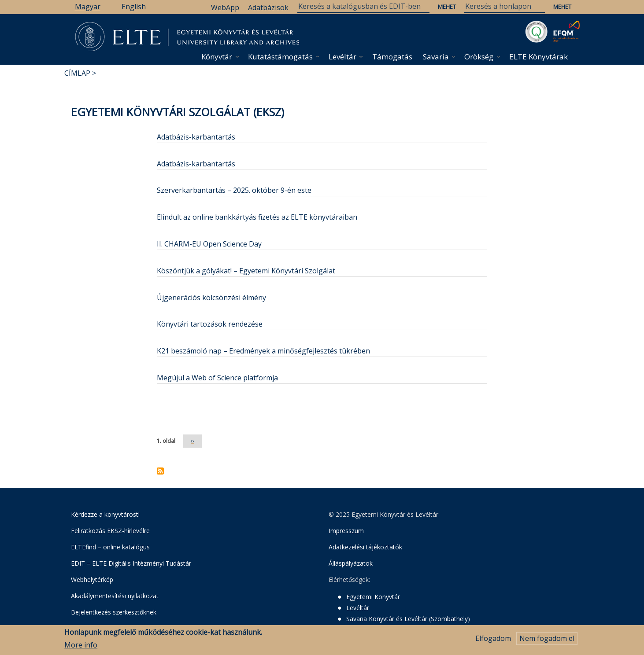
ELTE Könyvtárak (539, 57)
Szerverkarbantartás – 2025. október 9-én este (234, 190)
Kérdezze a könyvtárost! (105, 514)
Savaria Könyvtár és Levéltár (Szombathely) (408, 619)
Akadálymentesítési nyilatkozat (115, 596)
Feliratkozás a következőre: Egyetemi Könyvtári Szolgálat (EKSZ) (160, 471)
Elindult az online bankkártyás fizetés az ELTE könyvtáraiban (257, 217)
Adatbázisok (268, 7)
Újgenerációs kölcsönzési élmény (211, 298)
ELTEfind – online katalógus (110, 547)
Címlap (77, 73)
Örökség (479, 57)
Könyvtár (217, 57)
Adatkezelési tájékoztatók (365, 547)
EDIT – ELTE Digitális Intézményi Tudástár (131, 563)
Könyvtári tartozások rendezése (210, 324)
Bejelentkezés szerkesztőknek (114, 612)
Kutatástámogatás (280, 57)
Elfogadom (493, 640)
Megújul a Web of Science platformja (217, 378)
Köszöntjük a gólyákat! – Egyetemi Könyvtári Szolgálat (246, 271)
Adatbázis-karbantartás (196, 137)
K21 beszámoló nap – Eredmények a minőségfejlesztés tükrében (263, 351)
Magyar (88, 7)
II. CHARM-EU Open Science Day (209, 244)
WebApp (225, 7)
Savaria (436, 57)
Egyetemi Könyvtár (373, 597)
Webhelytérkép (92, 580)
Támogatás (392, 57)
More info (81, 646)
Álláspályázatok (351, 563)
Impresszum (346, 531)
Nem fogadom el (547, 640)
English (134, 7)
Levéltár (342, 57)
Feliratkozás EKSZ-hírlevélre (110, 531)
